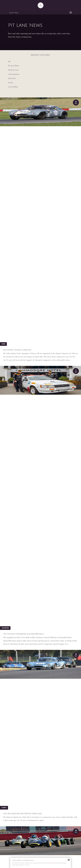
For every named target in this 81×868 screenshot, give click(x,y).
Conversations (14, 74)
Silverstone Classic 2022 (14, 478)
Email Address (17, 842)
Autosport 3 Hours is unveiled (17, 134)
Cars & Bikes (13, 87)
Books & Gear (13, 70)
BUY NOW (20, 755)
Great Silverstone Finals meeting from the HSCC (26, 378)
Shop (40, 815)
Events (11, 83)
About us (40, 802)
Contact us (41, 805)
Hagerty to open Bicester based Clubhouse (23, 430)
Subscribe (40, 818)
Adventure (12, 78)
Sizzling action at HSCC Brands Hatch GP (22, 631)
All (9, 61)
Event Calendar (41, 821)
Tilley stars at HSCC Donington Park (20, 680)
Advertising (41, 808)
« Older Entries (9, 695)
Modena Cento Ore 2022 (14, 332)
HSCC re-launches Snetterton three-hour (22, 238)
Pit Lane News (14, 66)
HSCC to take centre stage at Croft (19, 579)
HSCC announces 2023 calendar (18, 286)
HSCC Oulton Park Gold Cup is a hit (19, 527)
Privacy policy (41, 812)
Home (3, 128)
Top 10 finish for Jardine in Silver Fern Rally (24, 186)
